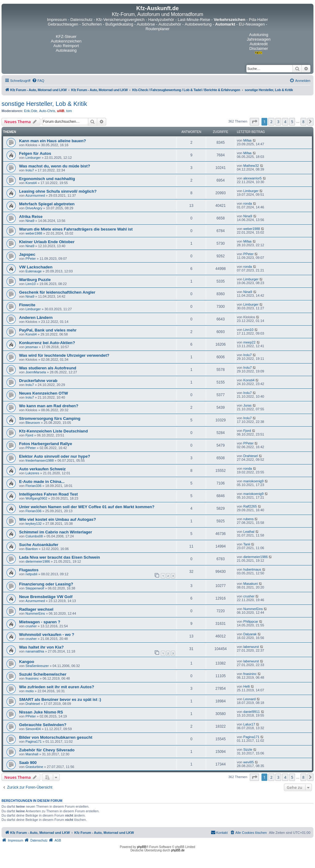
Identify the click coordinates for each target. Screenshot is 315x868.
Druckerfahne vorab (38, 381)
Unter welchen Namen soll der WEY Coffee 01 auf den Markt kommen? (87, 507)
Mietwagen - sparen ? (40, 622)
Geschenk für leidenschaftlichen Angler (57, 292)
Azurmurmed (35, 195)
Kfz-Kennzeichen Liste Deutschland (54, 431)
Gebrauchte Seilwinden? (43, 725)
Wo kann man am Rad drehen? (49, 406)
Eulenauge (34, 271)
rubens (249, 519)
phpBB (142, 847)
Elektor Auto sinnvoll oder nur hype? (55, 456)
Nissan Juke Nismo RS (41, 712)
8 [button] (303, 122)
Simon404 (33, 729)
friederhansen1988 (40, 460)
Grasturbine (34, 767)
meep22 (249, 342)
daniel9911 (252, 712)
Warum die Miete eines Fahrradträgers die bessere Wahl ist (76, 229)
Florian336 (34, 486)
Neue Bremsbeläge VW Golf (46, 597)
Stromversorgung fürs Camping (50, 418)
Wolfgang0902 (36, 498)
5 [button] (292, 122)
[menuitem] (38, 81)
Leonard (249, 699)
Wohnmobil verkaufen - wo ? (47, 635)
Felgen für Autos (35, 153)
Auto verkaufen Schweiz (42, 469)
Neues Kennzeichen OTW (44, 393)
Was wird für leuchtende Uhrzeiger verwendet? (64, 355)
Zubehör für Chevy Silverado (47, 750)
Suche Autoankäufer (39, 545)
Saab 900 (28, 763)
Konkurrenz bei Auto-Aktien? (47, 343)
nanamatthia (35, 651)
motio (30, 691)
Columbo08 (34, 536)
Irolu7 (30, 170)
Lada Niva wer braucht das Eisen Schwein (60, 557)
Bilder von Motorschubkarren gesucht (56, 737)
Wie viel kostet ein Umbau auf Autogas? (58, 519)
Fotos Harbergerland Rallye (46, 444)
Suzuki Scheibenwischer (43, 674)
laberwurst (251, 647)
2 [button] (271, 122)
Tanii (247, 544)
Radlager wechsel (36, 609)
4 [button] (285, 122)
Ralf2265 (250, 506)
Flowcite (27, 305)
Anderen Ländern (36, 317)
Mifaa (247, 140)
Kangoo (27, 662)
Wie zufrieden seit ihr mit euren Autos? (57, 687)
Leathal (249, 532)
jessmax (32, 347)
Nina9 (30, 221)
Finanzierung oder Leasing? (46, 584)
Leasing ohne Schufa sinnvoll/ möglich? (58, 191)
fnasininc (32, 678)
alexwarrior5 (253, 178)
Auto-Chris (47, 111)
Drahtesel (251, 456)
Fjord (29, 435)
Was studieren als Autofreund (48, 368)
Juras (247, 405)
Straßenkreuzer (37, 666)
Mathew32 (251, 166)
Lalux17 (249, 724)
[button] (254, 122)
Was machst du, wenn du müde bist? (55, 166)
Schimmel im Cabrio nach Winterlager (56, 532)
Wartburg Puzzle (35, 280)
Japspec (27, 254)
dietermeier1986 (38, 561)
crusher (249, 596)
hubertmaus (252, 569)
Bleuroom (33, 423)
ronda (248, 203)
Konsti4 (31, 183)
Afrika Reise (31, 217)
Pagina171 (34, 741)
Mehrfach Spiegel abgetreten (47, 204)
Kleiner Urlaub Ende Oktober (47, 242)
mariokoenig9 (253, 481)
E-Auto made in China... (42, 482)
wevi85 (249, 762)
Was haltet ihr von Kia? (41, 647)
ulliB (61, 111)
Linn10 (31, 284)
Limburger (33, 158)
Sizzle (248, 749)
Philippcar (251, 621)
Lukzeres (32, 473)
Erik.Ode (31, 111)
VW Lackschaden (36, 267)
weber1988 (34, 233)
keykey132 (34, 524)
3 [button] (278, 122)
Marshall (32, 754)
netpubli (32, 574)
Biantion (32, 549)
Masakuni (251, 584)
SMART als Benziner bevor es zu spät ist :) (60, 699)
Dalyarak (250, 634)
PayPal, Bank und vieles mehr (48, 330)
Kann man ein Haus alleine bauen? (53, 141)
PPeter (31, 259)
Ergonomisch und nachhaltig (47, 179)
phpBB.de (178, 850)
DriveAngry (34, 208)
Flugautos (29, 570)
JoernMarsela (36, 372)
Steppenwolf (35, 588)
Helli (247, 686)
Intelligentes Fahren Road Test (48, 494)
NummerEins (35, 613)
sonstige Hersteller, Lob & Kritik (44, 104)
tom (69, 111)
